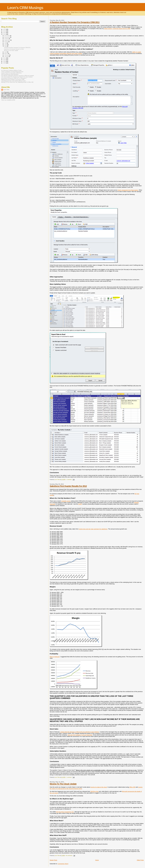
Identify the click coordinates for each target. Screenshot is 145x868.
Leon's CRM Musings (25, 8)
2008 (5, 63)
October (7, 39)
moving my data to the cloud (99, 787)
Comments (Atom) (63, 864)
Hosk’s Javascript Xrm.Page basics (128, 190)
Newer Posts (53, 860)
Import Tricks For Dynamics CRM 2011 (11, 73)
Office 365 (132, 787)
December (7, 36)
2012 (5, 34)
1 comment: (69, 480)
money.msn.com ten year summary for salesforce (93, 529)
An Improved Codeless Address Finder (11, 70)
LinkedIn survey (66, 501)
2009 (5, 61)
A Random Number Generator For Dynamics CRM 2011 (75, 22)
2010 (5, 60)
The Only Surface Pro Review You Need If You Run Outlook (17, 77)
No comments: (69, 856)
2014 (5, 31)
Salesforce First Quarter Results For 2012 (68, 486)
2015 (5, 29)
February (7, 55)
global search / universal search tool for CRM (117, 29)
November (7, 37)
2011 (5, 58)
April (6, 52)
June (6, 45)
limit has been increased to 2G (65, 812)
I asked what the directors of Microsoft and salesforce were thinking (79, 732)
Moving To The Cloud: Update (63, 784)
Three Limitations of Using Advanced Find (12, 72)
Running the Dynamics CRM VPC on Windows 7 (14, 78)
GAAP (80, 504)
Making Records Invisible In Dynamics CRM (13, 79)
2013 (5, 33)
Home (97, 860)
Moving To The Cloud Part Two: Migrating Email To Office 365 (17, 82)
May (6, 46)
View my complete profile (8, 100)
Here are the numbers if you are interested (80, 735)
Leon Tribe (6, 90)
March (6, 54)
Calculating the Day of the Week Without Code (13, 81)
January (7, 56)
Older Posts (140, 860)
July (6, 43)
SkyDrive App (94, 791)
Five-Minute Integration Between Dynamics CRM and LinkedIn (18, 76)
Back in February (55, 657)
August (6, 42)
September (7, 40)
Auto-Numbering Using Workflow (10, 74)
